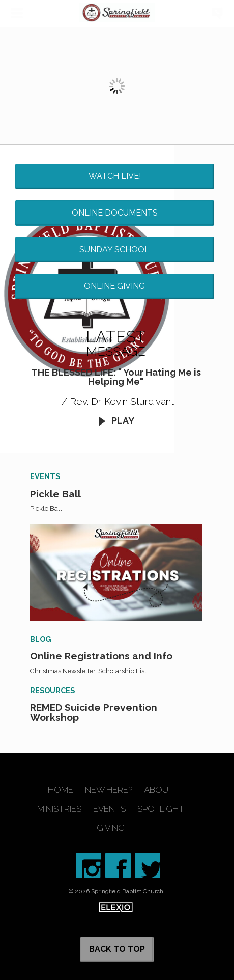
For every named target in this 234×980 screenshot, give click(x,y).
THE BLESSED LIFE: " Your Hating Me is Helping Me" (116, 377)
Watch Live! (115, 176)
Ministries (59, 809)
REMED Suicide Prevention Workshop (94, 712)
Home (61, 790)
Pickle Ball (55, 494)
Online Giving (114, 286)
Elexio (116, 907)
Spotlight (161, 809)
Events (109, 809)
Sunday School (114, 249)
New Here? (109, 790)
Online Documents (115, 213)
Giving (111, 828)
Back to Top (117, 949)
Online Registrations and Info (101, 656)
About (159, 790)
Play (116, 421)
